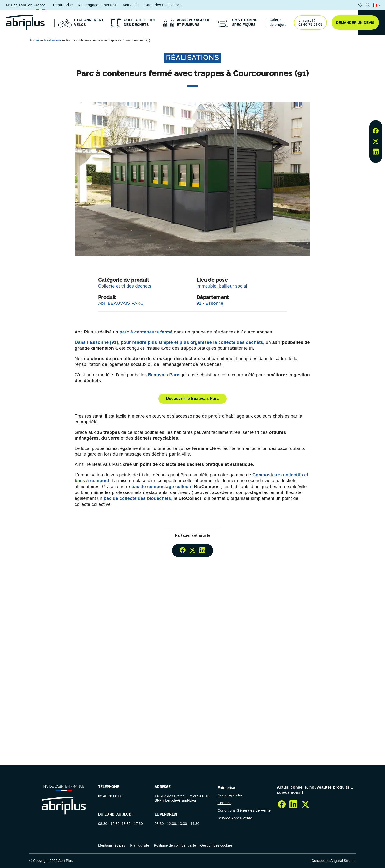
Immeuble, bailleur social (222, 286)
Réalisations (53, 40)
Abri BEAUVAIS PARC (121, 303)
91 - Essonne (210, 303)
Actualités (131, 5)
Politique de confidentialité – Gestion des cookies (193, 845)
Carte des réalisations (163, 5)
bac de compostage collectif (163, 487)
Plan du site (140, 845)
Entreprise (226, 788)
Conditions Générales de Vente (244, 810)
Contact (224, 803)
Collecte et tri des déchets (125, 286)
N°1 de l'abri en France (26, 5)
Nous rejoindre (230, 795)
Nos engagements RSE (98, 5)
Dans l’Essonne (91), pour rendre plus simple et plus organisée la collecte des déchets (169, 342)
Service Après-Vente (235, 818)
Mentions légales (112, 845)
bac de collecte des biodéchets (137, 498)
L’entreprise (63, 5)
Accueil (34, 40)
